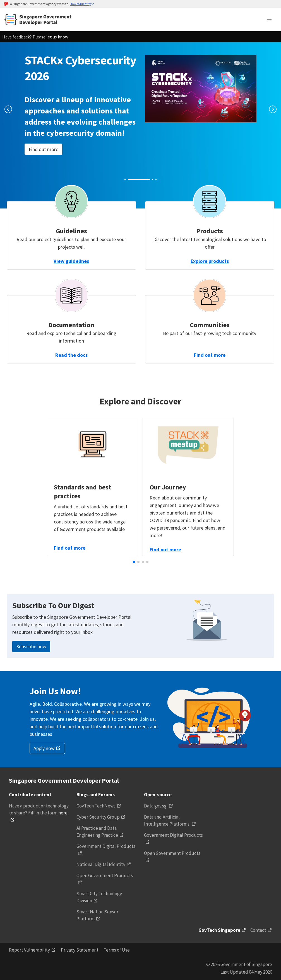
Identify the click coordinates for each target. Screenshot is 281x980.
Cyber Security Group (98, 817)
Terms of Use (117, 950)
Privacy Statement (80, 950)
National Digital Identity (101, 864)
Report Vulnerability (29, 950)
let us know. (57, 37)
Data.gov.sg (156, 806)
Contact (258, 930)
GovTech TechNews (96, 806)
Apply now (44, 748)
